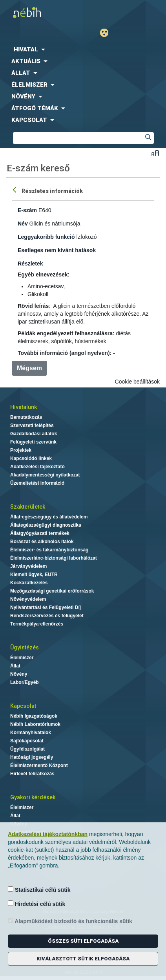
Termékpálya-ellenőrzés (37, 624)
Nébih (42, 12)
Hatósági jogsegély (32, 757)
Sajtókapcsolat (27, 741)
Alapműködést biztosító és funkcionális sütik (70, 921)
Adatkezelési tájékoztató (37, 467)
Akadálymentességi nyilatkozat (45, 475)
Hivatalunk (24, 407)
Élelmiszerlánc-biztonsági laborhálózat (54, 558)
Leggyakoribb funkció (46, 237)
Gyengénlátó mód (107, 33)
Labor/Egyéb (25, 682)
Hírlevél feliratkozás (32, 774)
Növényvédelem (28, 599)
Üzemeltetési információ (37, 483)
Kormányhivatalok (31, 733)
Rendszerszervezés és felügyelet (47, 616)
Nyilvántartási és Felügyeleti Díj (46, 607)
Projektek (21, 450)
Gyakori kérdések (33, 797)
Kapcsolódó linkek (31, 458)
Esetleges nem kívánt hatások (57, 250)
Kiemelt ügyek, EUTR (34, 575)
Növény (19, 674)
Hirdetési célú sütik (36, 904)
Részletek (30, 264)
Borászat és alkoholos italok (42, 542)
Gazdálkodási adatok (34, 434)
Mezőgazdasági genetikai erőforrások (52, 591)
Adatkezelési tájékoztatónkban (48, 834)
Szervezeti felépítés (32, 425)
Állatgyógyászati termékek (40, 533)
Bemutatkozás (26, 417)
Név (23, 224)
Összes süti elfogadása (83, 941)
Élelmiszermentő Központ (39, 765)
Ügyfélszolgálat (27, 749)
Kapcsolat (23, 706)
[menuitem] (83, 49)
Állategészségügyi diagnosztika (46, 525)
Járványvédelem (28, 566)
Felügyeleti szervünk (33, 442)
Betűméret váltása (155, 153)
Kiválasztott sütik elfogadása (83, 959)
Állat (15, 666)
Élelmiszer (22, 658)
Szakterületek (28, 507)
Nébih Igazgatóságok (34, 716)
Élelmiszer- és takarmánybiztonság (49, 550)
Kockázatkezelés (29, 583)
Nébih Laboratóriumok (35, 724)
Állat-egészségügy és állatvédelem (49, 517)
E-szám (27, 210)
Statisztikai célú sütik (39, 890)
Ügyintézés (25, 647)
